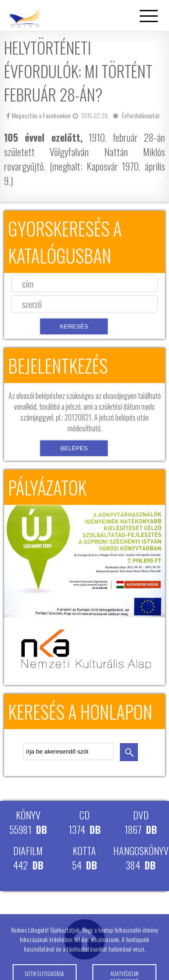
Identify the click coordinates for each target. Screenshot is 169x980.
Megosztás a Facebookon (38, 115)
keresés (129, 752)
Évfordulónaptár (141, 115)
